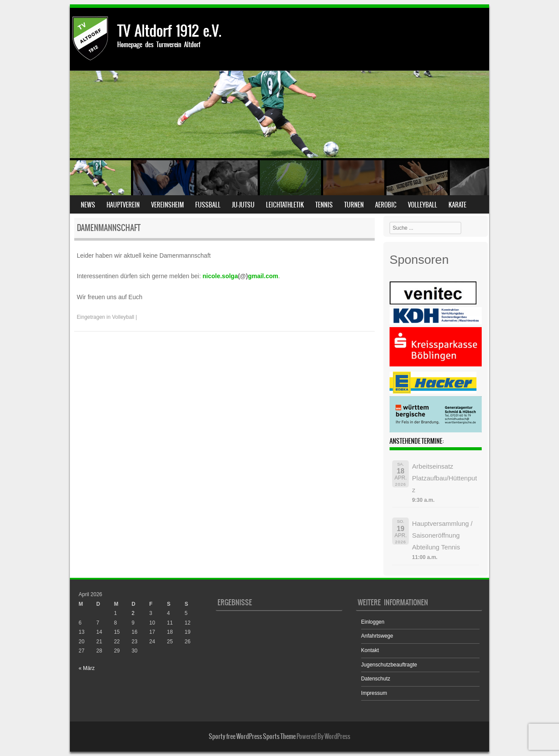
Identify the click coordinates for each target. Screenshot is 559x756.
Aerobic (386, 205)
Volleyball (423, 205)
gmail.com (263, 276)
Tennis (324, 205)
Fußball (208, 205)
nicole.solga (220, 276)
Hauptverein (123, 205)
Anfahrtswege (377, 636)
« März (87, 668)
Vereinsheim (167, 205)
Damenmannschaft (109, 228)
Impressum (374, 693)
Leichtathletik (285, 205)
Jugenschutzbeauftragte (389, 665)
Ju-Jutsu (243, 205)
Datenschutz (376, 679)
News (88, 205)
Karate (457, 205)
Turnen (354, 205)
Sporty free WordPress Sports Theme (252, 736)
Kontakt (370, 650)
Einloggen (373, 622)
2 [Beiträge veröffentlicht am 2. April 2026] (133, 613)
